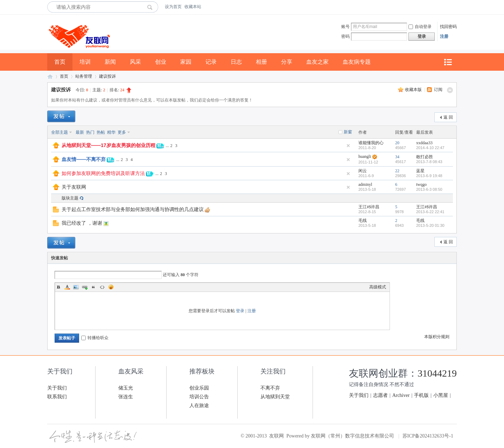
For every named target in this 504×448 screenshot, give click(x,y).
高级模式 (378, 287)
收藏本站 (193, 7)
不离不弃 (270, 388)
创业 (161, 62)
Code (102, 287)
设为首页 (173, 7)
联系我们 (57, 397)
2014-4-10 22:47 (430, 148)
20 (397, 143)
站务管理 (84, 76)
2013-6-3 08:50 (429, 189)
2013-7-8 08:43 (429, 162)
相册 (261, 62)
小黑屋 (441, 395)
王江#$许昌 (369, 207)
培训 (85, 62)
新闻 (110, 62)
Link (85, 287)
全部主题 (59, 132)
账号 (345, 27)
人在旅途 (199, 405)
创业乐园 (199, 388)
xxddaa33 (424, 143)
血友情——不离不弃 (84, 159)
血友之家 (317, 62)
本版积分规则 (437, 337)
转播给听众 (95, 338)
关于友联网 (74, 187)
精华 (111, 132)
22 (397, 171)
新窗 (348, 132)
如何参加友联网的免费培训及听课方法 (103, 173)
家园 (186, 62)
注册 (444, 36)
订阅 (438, 90)
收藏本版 (414, 90)
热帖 (101, 132)
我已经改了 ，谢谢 (82, 223)
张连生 (126, 397)
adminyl (365, 184)
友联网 (50, 76)
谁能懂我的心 (371, 143)
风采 (135, 62)
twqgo (421, 184)
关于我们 (57, 388)
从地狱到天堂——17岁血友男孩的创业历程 (108, 145)
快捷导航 (448, 62)
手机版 (421, 395)
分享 (287, 62)
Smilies (111, 287)
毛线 (363, 220)
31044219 (437, 373)
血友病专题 (357, 62)
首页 (60, 62)
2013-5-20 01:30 (430, 225)
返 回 (448, 117)
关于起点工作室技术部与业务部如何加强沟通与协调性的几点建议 (133, 209)
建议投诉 (107, 76)
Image (76, 287)
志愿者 (380, 395)
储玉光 (126, 388)
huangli (365, 156)
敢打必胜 (425, 157)
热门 (90, 132)
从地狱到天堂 (275, 397)
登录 (240, 311)
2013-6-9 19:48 (429, 176)
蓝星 (420, 171)
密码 (345, 36)
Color (67, 287)
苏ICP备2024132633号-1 (428, 436)
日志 (236, 62)
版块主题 (70, 198)
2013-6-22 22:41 (430, 212)
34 (397, 157)
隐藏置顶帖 (348, 146)
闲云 (363, 171)
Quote (93, 287)
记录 (211, 62)
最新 (80, 132)
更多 (122, 132)
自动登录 (420, 27)
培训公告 (199, 397)
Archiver (401, 395)
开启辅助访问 (455, 7)
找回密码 (448, 27)
